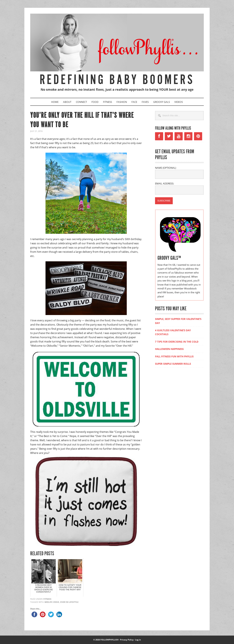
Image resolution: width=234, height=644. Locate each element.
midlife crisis (52, 602)
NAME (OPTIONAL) (166, 168)
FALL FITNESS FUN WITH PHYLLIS (174, 356)
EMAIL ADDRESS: (165, 183)
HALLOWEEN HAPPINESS (169, 349)
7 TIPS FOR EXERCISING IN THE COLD (177, 342)
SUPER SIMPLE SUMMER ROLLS (173, 364)
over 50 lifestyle (69, 602)
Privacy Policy (127, 640)
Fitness (47, 599)
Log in (138, 640)
